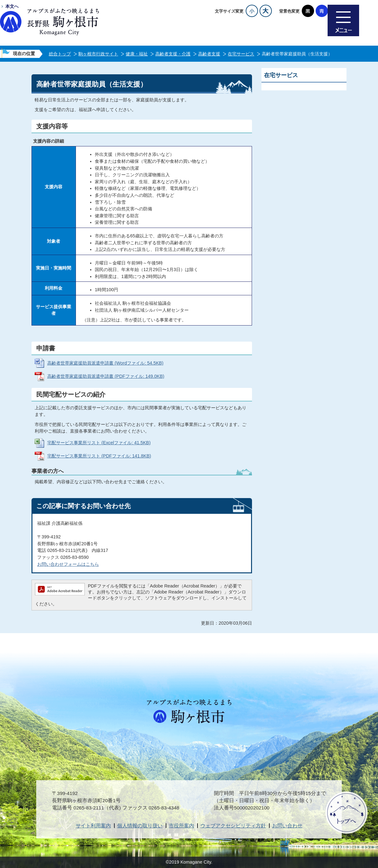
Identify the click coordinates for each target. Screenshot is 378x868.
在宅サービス (241, 54)
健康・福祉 (137, 54)
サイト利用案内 (93, 826)
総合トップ (60, 54)
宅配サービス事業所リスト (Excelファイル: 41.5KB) (99, 443)
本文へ (12, 6)
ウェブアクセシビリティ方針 (233, 826)
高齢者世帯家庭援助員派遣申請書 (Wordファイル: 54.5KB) (105, 363)
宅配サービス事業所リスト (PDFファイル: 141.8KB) (99, 456)
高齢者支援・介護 (173, 54)
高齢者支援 (209, 54)
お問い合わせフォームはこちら (68, 564)
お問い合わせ (287, 826)
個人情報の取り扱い (140, 826)
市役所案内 (181, 826)
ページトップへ (346, 813)
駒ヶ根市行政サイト (98, 54)
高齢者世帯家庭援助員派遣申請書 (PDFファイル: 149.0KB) (106, 376)
